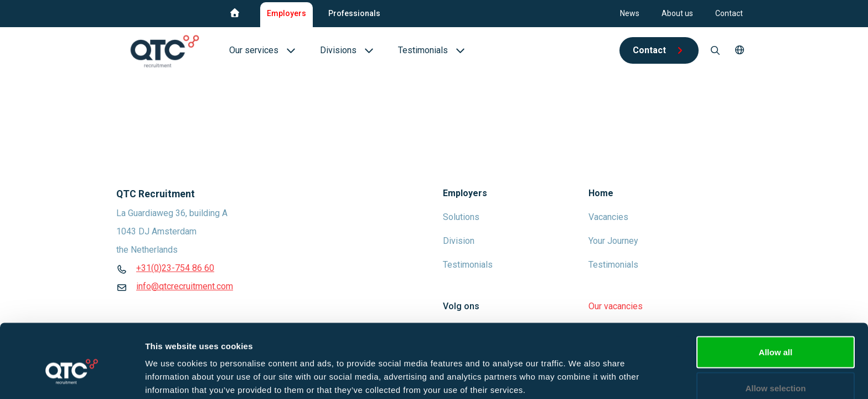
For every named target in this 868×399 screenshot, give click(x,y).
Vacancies (608, 217)
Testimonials (468, 265)
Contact (729, 13)
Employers (286, 13)
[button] (740, 50)
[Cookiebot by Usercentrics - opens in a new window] (72, 377)
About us (677, 13)
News (630, 13)
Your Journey (613, 241)
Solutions (461, 217)
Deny (776, 369)
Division (459, 241)
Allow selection (775, 333)
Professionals (354, 13)
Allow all (776, 297)
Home (601, 193)
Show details (581, 370)
